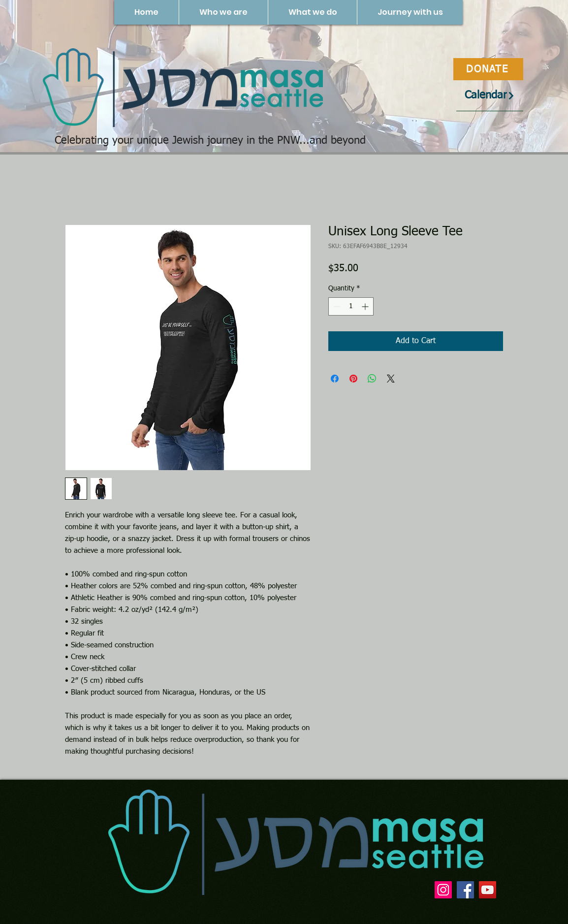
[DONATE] (488, 69)
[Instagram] (443, 890)
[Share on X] (391, 379)
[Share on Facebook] (335, 379)
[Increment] (366, 306)
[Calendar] (490, 96)
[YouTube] (488, 890)
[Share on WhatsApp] (372, 379)
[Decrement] (336, 306)
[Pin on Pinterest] (353, 379)
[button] (223, 12)
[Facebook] (465, 890)
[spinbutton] (351, 306)
